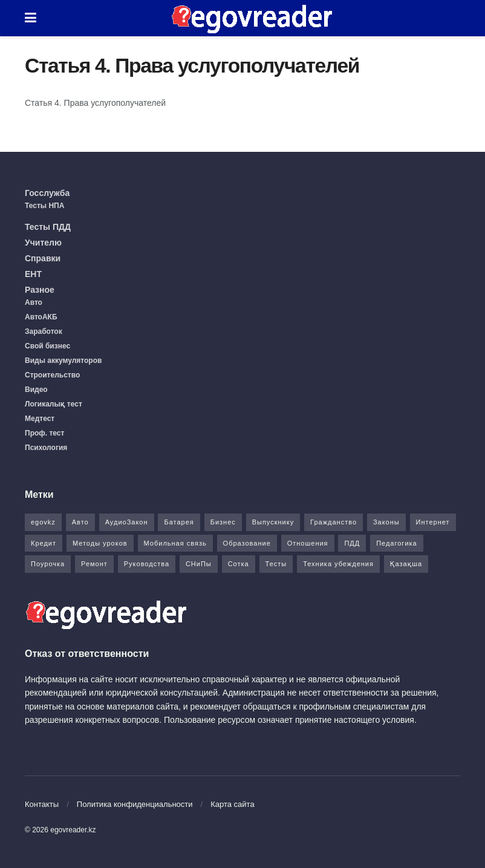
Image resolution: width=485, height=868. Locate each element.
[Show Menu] (31, 18)
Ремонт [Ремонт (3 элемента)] (94, 564)
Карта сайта (232, 804)
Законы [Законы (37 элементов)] (386, 522)
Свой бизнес (47, 346)
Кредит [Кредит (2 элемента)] (44, 543)
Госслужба (47, 193)
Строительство (52, 375)
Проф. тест (44, 433)
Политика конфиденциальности (135, 804)
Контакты (42, 804)
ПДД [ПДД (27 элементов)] (352, 543)
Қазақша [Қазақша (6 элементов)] (406, 564)
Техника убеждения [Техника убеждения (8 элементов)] (338, 564)
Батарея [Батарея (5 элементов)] (179, 522)
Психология (46, 448)
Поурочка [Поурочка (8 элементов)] (48, 564)
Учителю (43, 243)
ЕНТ (33, 274)
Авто (34, 302)
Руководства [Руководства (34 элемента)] (147, 564)
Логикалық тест (54, 404)
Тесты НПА (44, 206)
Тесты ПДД (48, 227)
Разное (40, 290)
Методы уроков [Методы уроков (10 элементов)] (100, 543)
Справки (43, 258)
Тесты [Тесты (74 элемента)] (276, 564)
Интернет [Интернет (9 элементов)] (433, 522)
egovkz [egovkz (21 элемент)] (43, 522)
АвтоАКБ (41, 317)
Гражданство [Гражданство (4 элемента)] (334, 522)
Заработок (44, 331)
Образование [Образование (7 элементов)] (247, 543)
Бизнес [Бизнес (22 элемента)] (223, 522)
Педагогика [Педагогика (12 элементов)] (397, 543)
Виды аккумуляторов (63, 361)
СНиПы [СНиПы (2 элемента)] (199, 564)
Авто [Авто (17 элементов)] (80, 522)
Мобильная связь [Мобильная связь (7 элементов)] (175, 543)
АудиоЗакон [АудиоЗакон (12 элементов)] (127, 522)
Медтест (40, 419)
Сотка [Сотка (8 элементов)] (239, 564)
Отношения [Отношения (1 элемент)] (308, 543)
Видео (36, 390)
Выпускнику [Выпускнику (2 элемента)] (273, 522)
